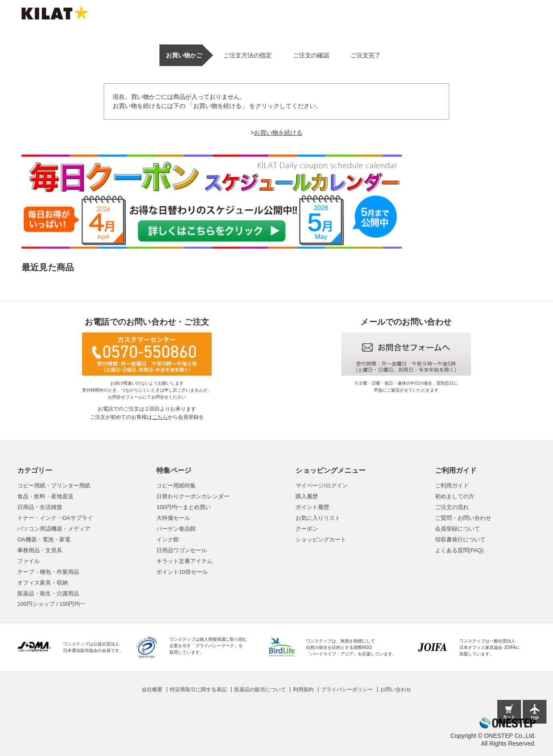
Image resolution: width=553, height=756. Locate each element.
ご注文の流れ (452, 507)
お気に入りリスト (318, 518)
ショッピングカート (321, 539)
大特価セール (173, 518)
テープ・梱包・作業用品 (48, 572)
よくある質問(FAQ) (459, 550)
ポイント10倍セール (182, 572)
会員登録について (458, 529)
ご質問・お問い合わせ (463, 518)
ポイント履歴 (312, 507)
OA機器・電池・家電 (44, 539)
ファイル (29, 561)
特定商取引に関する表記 (198, 690)
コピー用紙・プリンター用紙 (54, 486)
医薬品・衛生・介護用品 (48, 593)
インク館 (168, 539)
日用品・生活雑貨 (40, 507)
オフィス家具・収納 (43, 583)
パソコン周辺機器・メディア (54, 529)
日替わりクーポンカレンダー (193, 496)
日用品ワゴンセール (182, 550)
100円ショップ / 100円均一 (51, 604)
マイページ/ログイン (322, 486)
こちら (160, 417)
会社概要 (152, 690)
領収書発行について (460, 539)
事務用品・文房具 (40, 550)
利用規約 (303, 690)
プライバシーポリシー (347, 690)
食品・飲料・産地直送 (45, 496)
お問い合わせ (396, 690)
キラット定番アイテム (184, 561)
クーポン (307, 529)
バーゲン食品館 (176, 529)
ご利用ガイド (452, 486)
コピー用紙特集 (176, 486)
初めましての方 (455, 496)
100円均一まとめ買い (184, 507)
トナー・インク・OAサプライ (55, 518)
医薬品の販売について (260, 690)
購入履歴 (307, 496)
